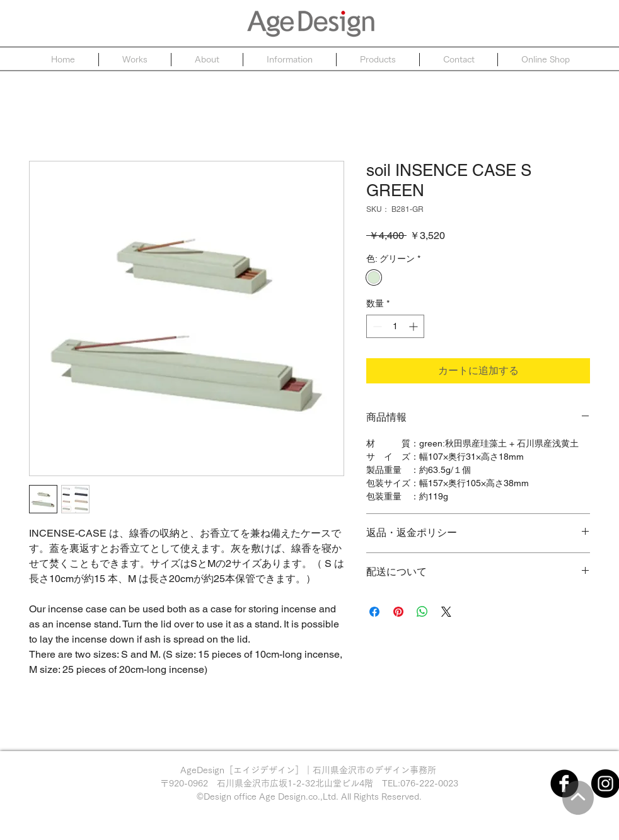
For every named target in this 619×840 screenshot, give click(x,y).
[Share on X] (446, 612)
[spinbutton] (395, 326)
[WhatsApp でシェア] (422, 612)
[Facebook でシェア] (374, 612)
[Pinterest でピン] (398, 612)
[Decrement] (376, 326)
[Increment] (414, 326)
